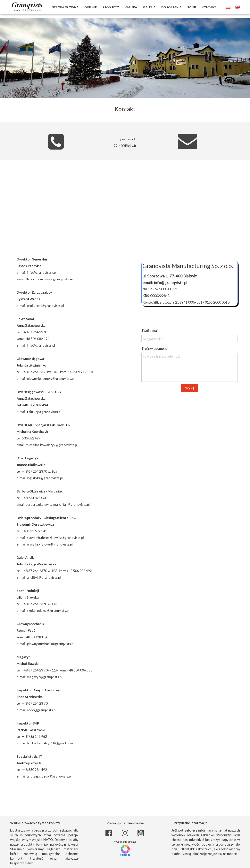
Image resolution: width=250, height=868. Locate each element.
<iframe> (125, 207)
